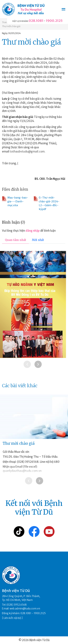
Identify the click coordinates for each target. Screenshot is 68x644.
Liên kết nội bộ (12, 618)
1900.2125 (54, 21)
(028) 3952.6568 (17, 605)
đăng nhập (33, 231)
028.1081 (36, 21)
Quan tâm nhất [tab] (16, 240)
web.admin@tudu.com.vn (25, 609)
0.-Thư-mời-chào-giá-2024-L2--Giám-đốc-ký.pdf (47, 203)
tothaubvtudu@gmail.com (27, 151)
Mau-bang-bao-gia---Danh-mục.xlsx (15, 201)
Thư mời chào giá (11, 26)
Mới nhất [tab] (38, 240)
